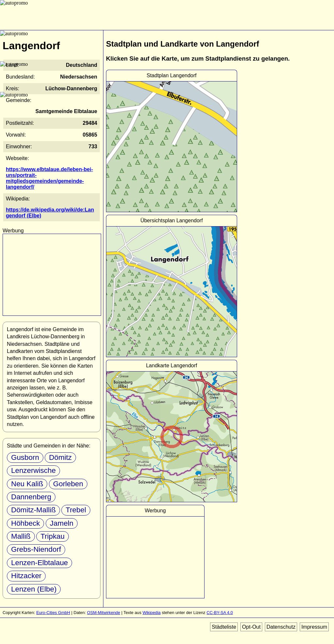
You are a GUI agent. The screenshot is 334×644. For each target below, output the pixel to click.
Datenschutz (281, 627)
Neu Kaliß (27, 484)
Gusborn (25, 457)
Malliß (21, 536)
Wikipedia (152, 613)
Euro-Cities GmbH (53, 613)
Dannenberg (31, 497)
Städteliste (224, 627)
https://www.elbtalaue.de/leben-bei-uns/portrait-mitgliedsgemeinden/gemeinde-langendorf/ (49, 178)
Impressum (314, 627)
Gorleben (68, 484)
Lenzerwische (33, 470)
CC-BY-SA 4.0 (220, 613)
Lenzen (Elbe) (34, 589)
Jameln (62, 523)
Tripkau (53, 536)
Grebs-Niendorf (36, 549)
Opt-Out (251, 627)
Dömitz (60, 457)
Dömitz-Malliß (33, 510)
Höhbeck (25, 523)
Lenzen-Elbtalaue (39, 563)
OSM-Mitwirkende (104, 613)
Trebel (76, 510)
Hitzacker (26, 576)
